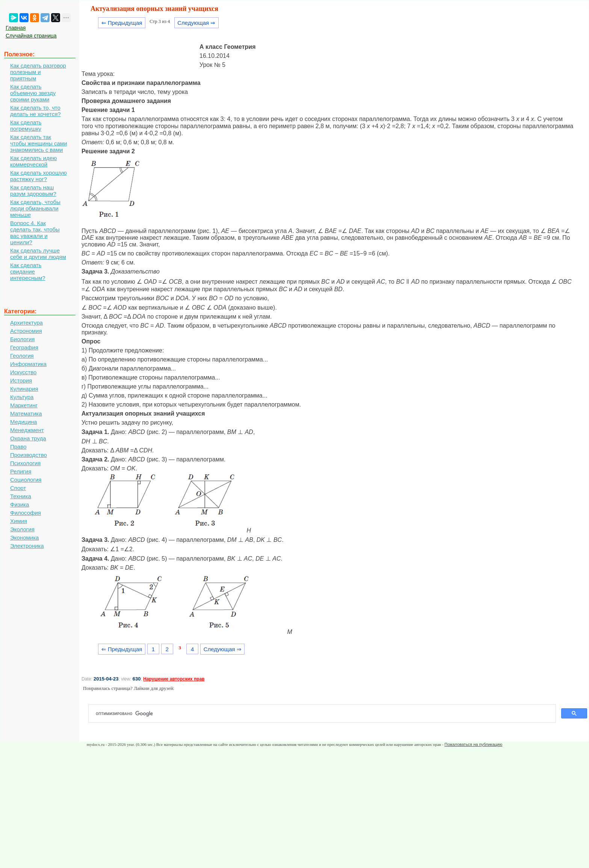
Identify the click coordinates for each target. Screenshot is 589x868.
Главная (16, 28)
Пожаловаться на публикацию (473, 744)
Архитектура (26, 323)
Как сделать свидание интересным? (28, 271)
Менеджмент (27, 430)
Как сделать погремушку (26, 126)
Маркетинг (24, 405)
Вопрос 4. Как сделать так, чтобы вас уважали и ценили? (35, 233)
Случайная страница (31, 36)
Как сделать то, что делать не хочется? (35, 111)
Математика (26, 414)
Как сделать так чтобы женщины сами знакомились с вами (39, 143)
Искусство (23, 372)
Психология (25, 463)
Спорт (18, 488)
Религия (21, 471)
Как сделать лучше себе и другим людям (38, 254)
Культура (22, 397)
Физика (20, 504)
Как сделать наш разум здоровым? (33, 191)
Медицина (23, 422)
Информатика (28, 364)
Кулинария (24, 389)
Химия (19, 521)
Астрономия (26, 331)
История (21, 380)
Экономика (24, 538)
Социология (26, 480)
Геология (22, 356)
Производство (29, 455)
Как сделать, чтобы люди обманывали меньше (35, 208)
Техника (21, 496)
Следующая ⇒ (196, 23)
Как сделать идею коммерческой (33, 161)
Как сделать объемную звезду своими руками (33, 93)
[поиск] (325, 714)
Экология (22, 529)
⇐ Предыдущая (122, 23)
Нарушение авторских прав (174, 679)
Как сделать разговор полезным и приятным (38, 72)
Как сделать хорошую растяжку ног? (39, 176)
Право (18, 447)
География (24, 347)
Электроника (27, 546)
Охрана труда (28, 438)
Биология (22, 339)
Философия (26, 513)
